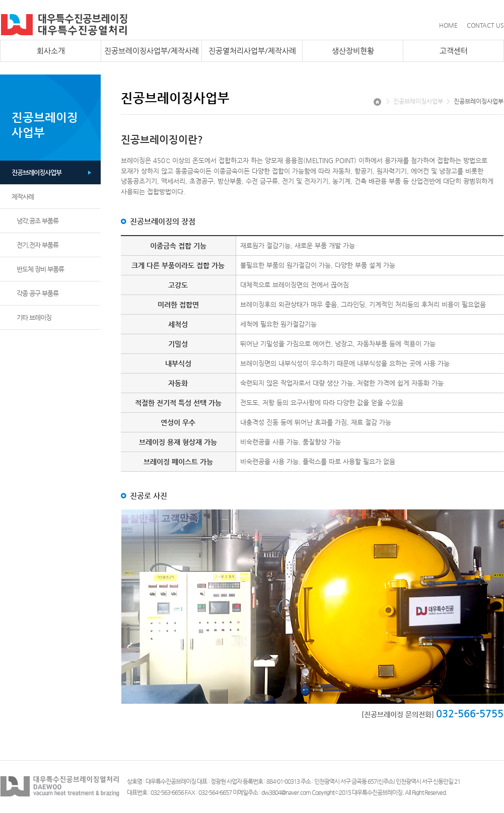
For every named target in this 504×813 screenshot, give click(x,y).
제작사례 (23, 197)
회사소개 (51, 51)
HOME (448, 25)
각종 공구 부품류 (38, 293)
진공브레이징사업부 (37, 172)
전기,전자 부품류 (38, 245)
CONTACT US (485, 25)
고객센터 (454, 51)
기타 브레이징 (34, 317)
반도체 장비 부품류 (40, 269)
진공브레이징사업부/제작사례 (152, 51)
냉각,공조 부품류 (38, 221)
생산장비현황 (353, 51)
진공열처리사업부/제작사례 (252, 51)
